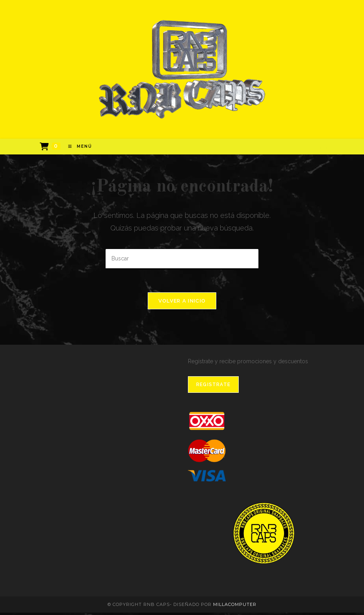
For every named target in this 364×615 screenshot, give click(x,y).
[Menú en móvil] (77, 148)
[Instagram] (327, 149)
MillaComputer (235, 607)
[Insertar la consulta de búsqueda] (182, 260)
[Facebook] (320, 149)
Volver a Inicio (182, 303)
